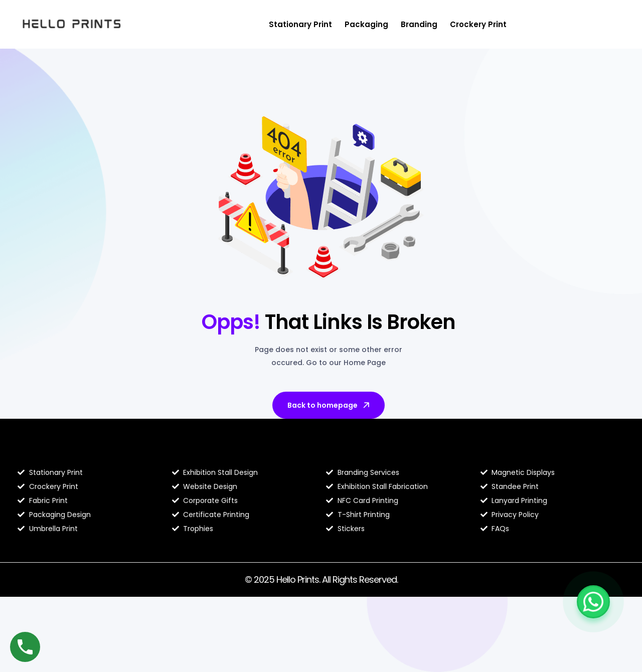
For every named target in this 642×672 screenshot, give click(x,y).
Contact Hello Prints (527, 451)
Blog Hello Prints (54, 451)
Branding (419, 24)
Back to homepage (329, 405)
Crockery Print (478, 24)
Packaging (366, 24)
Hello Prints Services (372, 451)
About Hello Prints (213, 451)
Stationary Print (300, 24)
